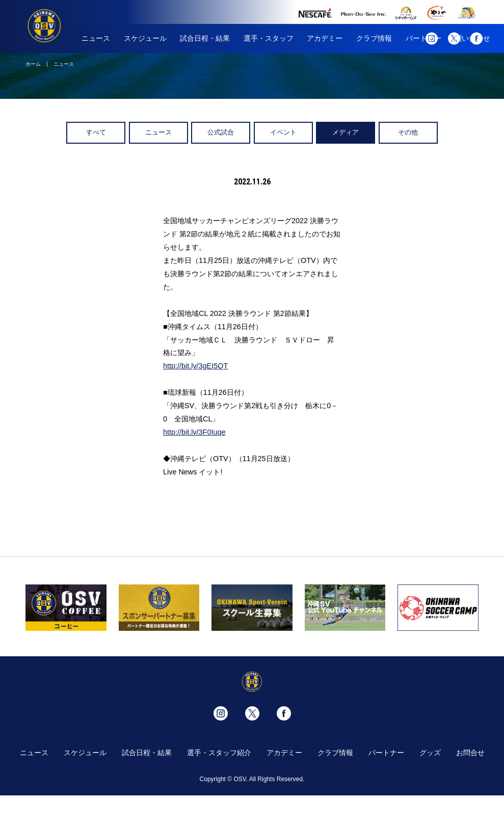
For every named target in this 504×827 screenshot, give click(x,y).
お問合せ (470, 753)
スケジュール (145, 38)
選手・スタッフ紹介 (219, 753)
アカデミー (325, 38)
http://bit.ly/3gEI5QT (195, 366)
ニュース (96, 38)
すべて (96, 132)
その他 (408, 132)
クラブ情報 (374, 38)
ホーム (33, 64)
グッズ (430, 753)
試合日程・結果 (205, 38)
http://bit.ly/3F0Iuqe (194, 432)
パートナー (386, 753)
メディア (346, 132)
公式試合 (221, 132)
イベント (283, 132)
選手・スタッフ (269, 38)
